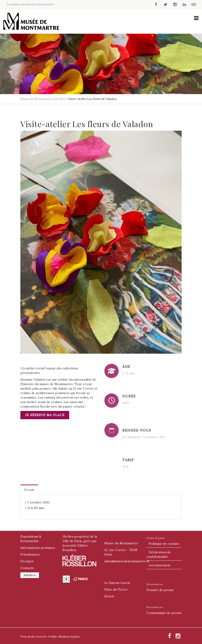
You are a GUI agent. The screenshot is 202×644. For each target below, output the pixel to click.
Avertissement (160, 565)
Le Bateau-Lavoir (117, 583)
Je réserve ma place (45, 415)
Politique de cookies (164, 544)
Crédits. (53, 636)
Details (29, 490)
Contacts (27, 568)
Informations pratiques (38, 548)
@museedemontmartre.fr (127, 561)
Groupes (27, 561)
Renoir (109, 596)
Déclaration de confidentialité (159, 554)
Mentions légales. (69, 636)
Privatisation (30, 554)
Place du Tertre (116, 589)
